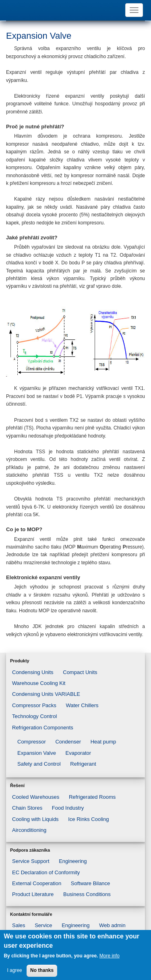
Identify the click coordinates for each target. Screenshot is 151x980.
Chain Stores (27, 808)
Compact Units (80, 672)
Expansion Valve (37, 753)
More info (110, 959)
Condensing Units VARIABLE (46, 694)
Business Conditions (87, 894)
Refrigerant (83, 764)
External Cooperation (37, 883)
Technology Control (34, 716)
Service (43, 925)
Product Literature (33, 894)
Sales (19, 925)
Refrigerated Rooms (92, 797)
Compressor (32, 742)
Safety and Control (39, 764)
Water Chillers (82, 705)
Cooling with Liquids (35, 819)
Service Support (31, 861)
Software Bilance (91, 883)
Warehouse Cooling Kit (39, 683)
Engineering (73, 861)
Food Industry (68, 808)
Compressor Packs (34, 705)
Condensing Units (33, 672)
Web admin (112, 925)
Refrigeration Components (43, 728)
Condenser (68, 742)
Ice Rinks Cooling (88, 819)
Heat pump (103, 742)
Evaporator (79, 753)
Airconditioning (29, 830)
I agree (14, 974)
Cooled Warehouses (36, 797)
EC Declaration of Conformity (46, 872)
